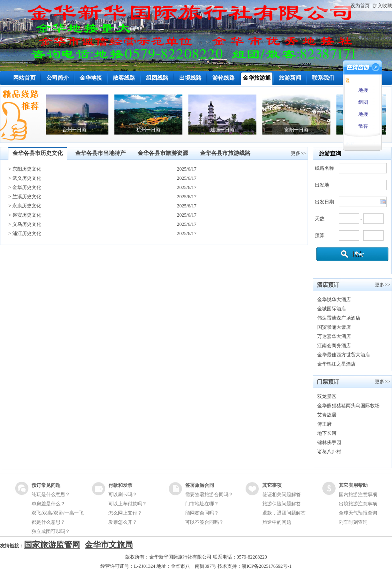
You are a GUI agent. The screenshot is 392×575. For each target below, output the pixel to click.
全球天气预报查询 (358, 513)
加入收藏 (382, 6)
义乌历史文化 (27, 224)
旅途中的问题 (277, 522)
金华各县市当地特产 (100, 153)
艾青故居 (327, 415)
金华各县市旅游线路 (225, 153)
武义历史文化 (27, 178)
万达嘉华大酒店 (334, 336)
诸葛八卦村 (329, 452)
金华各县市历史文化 (38, 153)
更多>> (298, 153)
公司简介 (58, 78)
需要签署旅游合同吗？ (209, 495)
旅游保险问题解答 (282, 504)
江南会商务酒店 (334, 346)
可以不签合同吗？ (204, 522)
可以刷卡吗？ (123, 495)
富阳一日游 (301, 130)
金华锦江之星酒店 (336, 364)
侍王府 (324, 424)
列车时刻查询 (353, 522)
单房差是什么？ (48, 504)
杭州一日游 (153, 130)
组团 (363, 102)
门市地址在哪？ (202, 504)
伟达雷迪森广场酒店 (339, 318)
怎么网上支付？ (125, 513)
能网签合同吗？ (202, 513)
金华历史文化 (27, 187)
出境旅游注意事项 (358, 504)
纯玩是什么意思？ (51, 495)
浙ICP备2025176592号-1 (267, 566)
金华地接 (91, 78)
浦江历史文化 (27, 233)
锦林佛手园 (329, 442)
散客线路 (124, 78)
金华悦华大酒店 (334, 300)
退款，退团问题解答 (284, 513)
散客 (363, 126)
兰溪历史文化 (27, 197)
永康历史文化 (27, 206)
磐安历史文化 (27, 215)
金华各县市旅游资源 (163, 153)
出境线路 (190, 78)
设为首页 (360, 6)
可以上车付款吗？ (128, 504)
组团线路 (157, 78)
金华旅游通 (257, 78)
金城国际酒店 (332, 309)
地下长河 (327, 433)
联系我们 (323, 78)
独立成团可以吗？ (51, 531)
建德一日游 (227, 130)
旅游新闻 (290, 78)
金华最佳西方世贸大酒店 (344, 355)
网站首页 (24, 78)
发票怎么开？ (123, 522)
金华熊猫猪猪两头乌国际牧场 (348, 406)
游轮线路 (224, 78)
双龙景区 (327, 396)
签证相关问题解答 (282, 495)
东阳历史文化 (27, 169)
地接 (363, 90)
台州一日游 (79, 130)
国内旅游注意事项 (358, 495)
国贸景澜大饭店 (334, 327)
